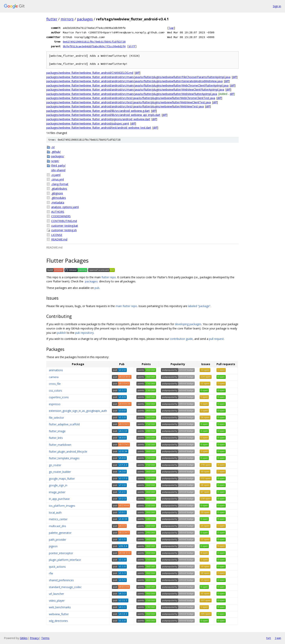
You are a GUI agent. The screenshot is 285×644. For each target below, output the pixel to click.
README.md (59, 239)
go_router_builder (60, 472)
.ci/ (53, 147)
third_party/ (58, 165)
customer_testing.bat (65, 226)
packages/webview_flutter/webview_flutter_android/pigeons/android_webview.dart (98, 119)
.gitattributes (59, 189)
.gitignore (57, 193)
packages (85, 19)
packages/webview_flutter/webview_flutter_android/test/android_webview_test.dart (99, 128)
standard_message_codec (65, 587)
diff (132, 46)
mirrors (67, 19)
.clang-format (60, 184)
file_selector (56, 418)
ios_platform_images (62, 506)
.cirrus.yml (58, 179)
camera (54, 377)
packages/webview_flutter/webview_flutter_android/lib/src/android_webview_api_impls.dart (103, 115)
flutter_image (57, 431)
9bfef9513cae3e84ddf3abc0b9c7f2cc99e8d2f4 (94, 46)
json (278, 638)
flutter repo (109, 277)
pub (97, 288)
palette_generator (60, 533)
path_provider (58, 540)
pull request (216, 339)
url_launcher (56, 594)
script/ (55, 161)
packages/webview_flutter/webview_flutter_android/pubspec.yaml (88, 123)
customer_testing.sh (64, 230)
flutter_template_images (64, 458)
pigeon (53, 546)
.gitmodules (59, 198)
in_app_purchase (59, 499)
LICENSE (57, 235)
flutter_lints (56, 438)
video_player (57, 601)
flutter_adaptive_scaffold (64, 424)
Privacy (34, 638)
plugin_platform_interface (65, 560)
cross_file (55, 384)
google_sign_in (58, 485)
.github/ (56, 152)
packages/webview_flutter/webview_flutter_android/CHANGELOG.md (90, 73)
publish (62, 333)
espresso (55, 404)
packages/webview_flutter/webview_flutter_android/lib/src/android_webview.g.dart (98, 111)
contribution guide (181, 339)
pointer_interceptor (61, 553)
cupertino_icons (59, 397)
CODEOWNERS (61, 216)
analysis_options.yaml (65, 207)
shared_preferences (61, 580)
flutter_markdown (60, 445)
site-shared (58, 170)
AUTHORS (58, 212)
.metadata (58, 202)
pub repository (84, 333)
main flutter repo (126, 306)
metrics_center (58, 519)
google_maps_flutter (62, 479)
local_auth (55, 513)
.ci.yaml (56, 175)
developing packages (188, 324)
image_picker (57, 492)
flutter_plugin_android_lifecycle (68, 452)
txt (269, 638)
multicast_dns (58, 526)
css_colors (55, 391)
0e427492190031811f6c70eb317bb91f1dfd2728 (94, 42)
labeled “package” (199, 306)
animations (56, 370)
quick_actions (57, 567)
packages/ (58, 156)
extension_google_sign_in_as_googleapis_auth (78, 411)
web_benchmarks (60, 607)
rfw (51, 573)
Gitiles (24, 638)
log (171, 28)
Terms (45, 638)
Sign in (277, 6)
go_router (55, 465)
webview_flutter (59, 614)
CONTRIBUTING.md (64, 221)
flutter (52, 19)
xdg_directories (58, 621)
